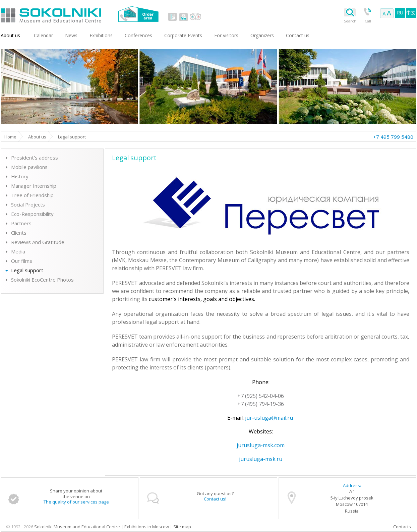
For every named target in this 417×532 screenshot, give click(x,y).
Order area (138, 14)
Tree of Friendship (32, 195)
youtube (183, 17)
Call (368, 21)
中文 (411, 13)
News (71, 35)
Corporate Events (183, 35)
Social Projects (28, 204)
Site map (182, 527)
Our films (22, 261)
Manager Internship (34, 186)
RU (400, 13)
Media (18, 251)
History (20, 176)
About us (10, 35)
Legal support (27, 270)
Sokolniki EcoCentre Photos (42, 280)
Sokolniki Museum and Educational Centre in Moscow (79, 14)
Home (10, 137)
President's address (35, 158)
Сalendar (43, 35)
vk (173, 17)
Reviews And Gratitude (38, 242)
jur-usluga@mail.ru (269, 418)
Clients (19, 233)
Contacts (402, 527)
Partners (21, 223)
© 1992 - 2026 (20, 527)
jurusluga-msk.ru (261, 459)
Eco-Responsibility (32, 214)
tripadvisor (195, 17)
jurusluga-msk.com (261, 445)
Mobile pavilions (29, 167)
